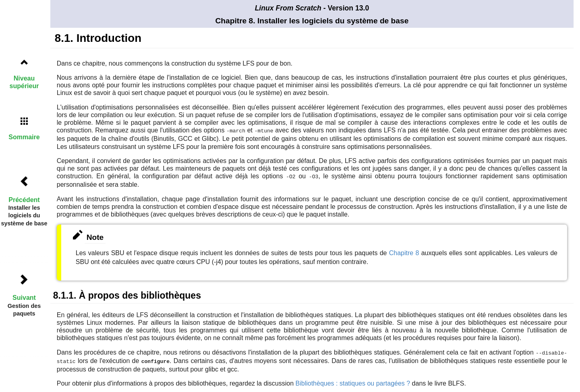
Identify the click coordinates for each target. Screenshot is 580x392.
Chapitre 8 (404, 252)
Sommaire (24, 137)
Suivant (24, 298)
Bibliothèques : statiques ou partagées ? (353, 382)
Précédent (24, 200)
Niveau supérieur (24, 82)
